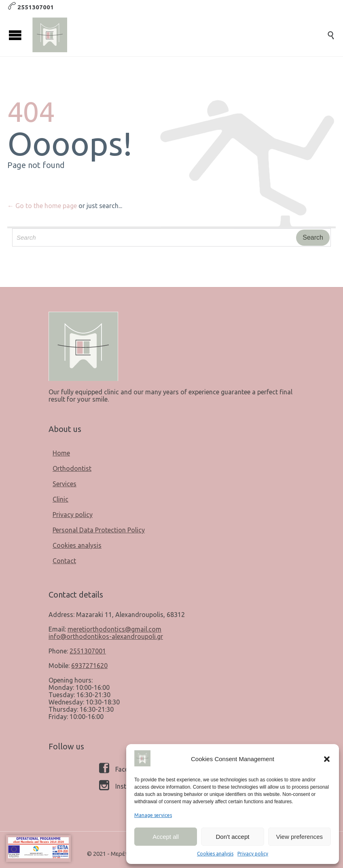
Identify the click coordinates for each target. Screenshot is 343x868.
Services (65, 484)
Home (61, 453)
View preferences (300, 837)
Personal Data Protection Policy (99, 530)
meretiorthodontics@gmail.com (114, 629)
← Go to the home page (42, 206)
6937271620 (89, 666)
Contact (64, 561)
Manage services (153, 815)
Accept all (166, 837)
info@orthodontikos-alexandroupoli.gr (106, 636)
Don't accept (233, 837)
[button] (327, 759)
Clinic (60, 499)
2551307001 (88, 651)
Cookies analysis (215, 854)
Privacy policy (253, 854)
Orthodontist (72, 468)
